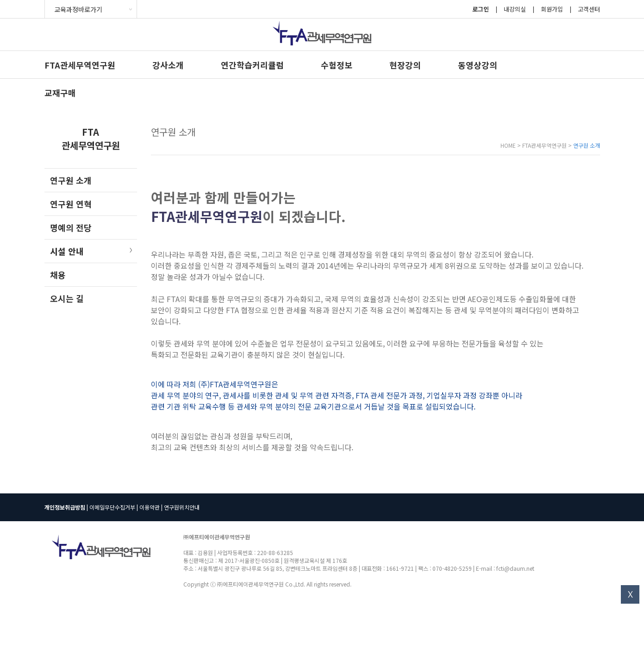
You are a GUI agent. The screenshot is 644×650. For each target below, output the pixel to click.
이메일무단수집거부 (112, 507)
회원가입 (552, 9)
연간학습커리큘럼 (252, 65)
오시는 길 (67, 298)
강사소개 (168, 65)
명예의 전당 (71, 227)
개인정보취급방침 (65, 507)
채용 (58, 275)
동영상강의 (478, 65)
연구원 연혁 (71, 204)
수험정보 (337, 65)
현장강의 (405, 65)
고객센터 (589, 9)
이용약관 (150, 507)
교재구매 (60, 93)
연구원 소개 (71, 180)
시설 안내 (67, 251)
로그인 (481, 9)
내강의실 (515, 9)
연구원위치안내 (182, 507)
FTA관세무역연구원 (80, 65)
